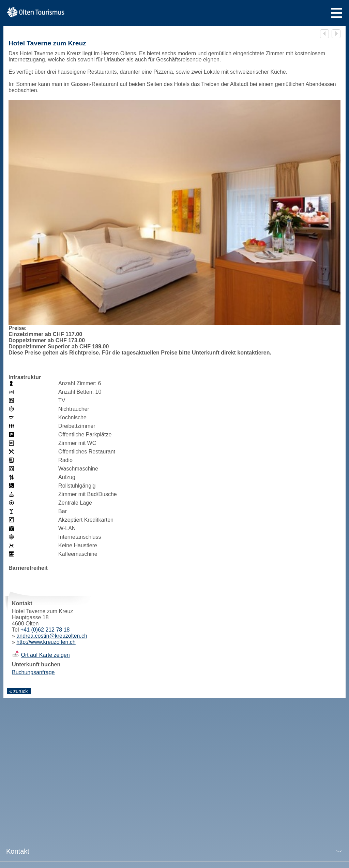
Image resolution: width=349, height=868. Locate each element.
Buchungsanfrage (33, 672)
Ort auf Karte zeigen (45, 655)
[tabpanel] (174, 221)
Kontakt (18, 851)
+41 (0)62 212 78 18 (45, 630)
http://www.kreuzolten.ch (46, 642)
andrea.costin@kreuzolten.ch (52, 636)
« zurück (18, 691)
